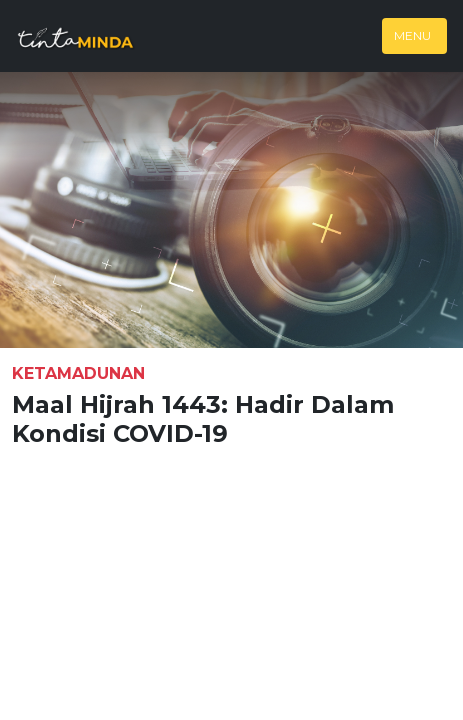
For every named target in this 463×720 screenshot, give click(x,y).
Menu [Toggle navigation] (412, 35)
